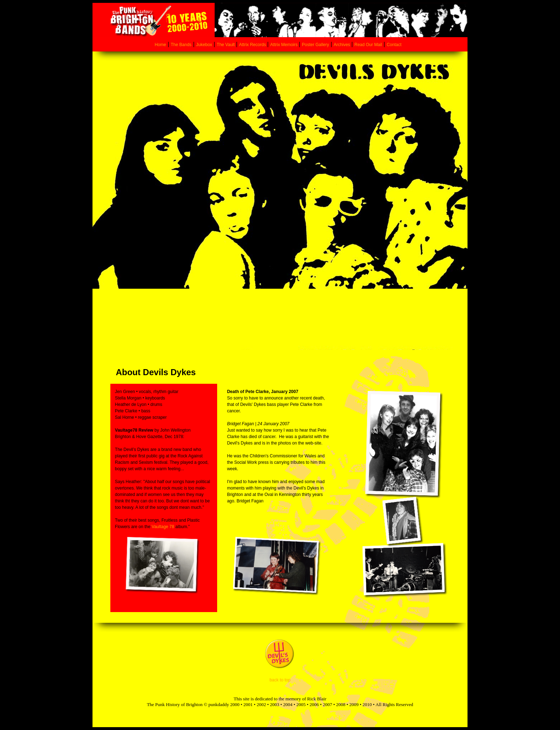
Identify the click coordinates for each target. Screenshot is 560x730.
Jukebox (204, 45)
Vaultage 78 (162, 527)
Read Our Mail (368, 45)
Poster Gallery (315, 45)
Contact (394, 45)
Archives (342, 45)
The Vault (226, 45)
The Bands (181, 45)
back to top (280, 680)
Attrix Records (252, 45)
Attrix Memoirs (285, 45)
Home (160, 45)
